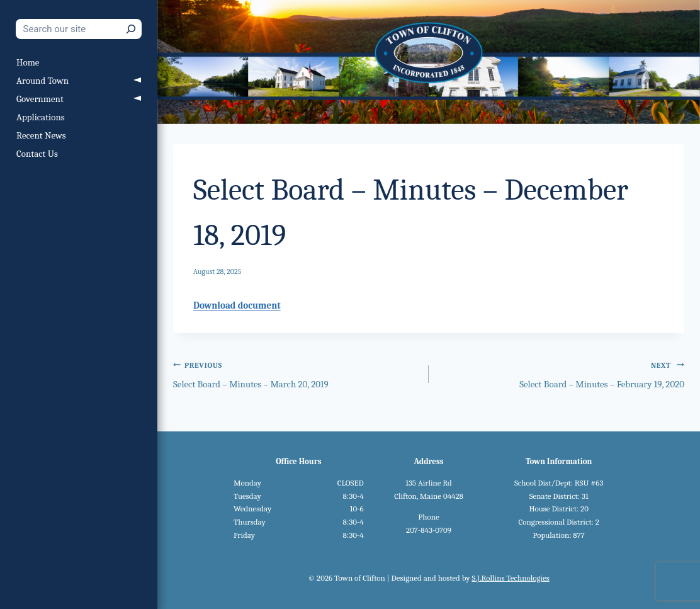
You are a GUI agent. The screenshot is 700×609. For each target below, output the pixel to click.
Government (40, 99)
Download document (237, 305)
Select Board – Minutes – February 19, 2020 (561, 374)
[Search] (131, 29)
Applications (41, 117)
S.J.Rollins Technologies (510, 578)
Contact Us (37, 154)
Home (28, 62)
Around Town (42, 81)
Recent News (41, 135)
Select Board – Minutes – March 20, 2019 (296, 374)
